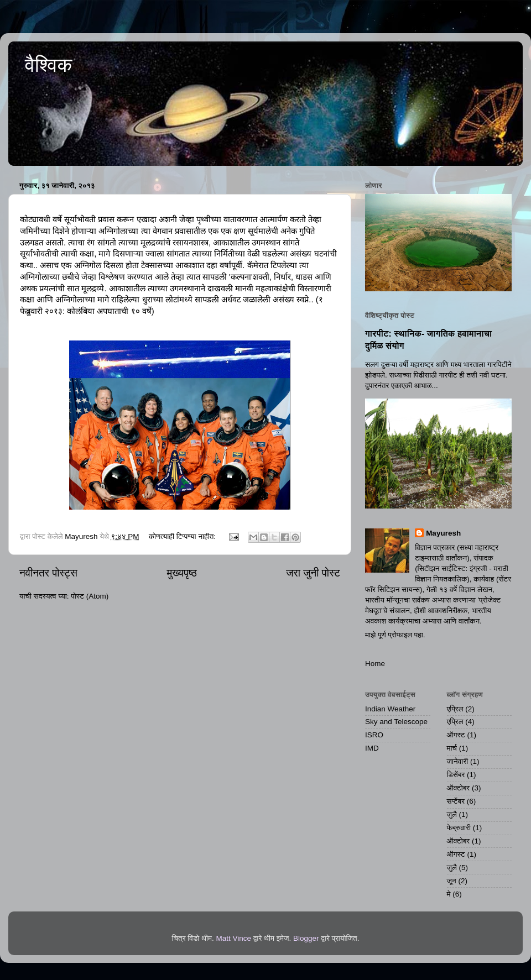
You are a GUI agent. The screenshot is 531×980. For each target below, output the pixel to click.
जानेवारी (458, 761)
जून (452, 881)
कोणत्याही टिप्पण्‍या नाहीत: (183, 536)
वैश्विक (48, 65)
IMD (372, 748)
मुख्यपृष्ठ (181, 573)
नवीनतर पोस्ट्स (48, 573)
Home (375, 664)
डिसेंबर (456, 775)
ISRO (374, 735)
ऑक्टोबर (459, 788)
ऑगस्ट (456, 735)
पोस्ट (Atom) (90, 596)
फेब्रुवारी (459, 828)
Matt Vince (233, 938)
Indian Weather (390, 709)
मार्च (452, 748)
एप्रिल (455, 709)
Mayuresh (443, 533)
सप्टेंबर (456, 801)
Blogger (306, 938)
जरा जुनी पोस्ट (313, 573)
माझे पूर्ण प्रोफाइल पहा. (395, 635)
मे (449, 894)
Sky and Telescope (396, 722)
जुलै (452, 814)
